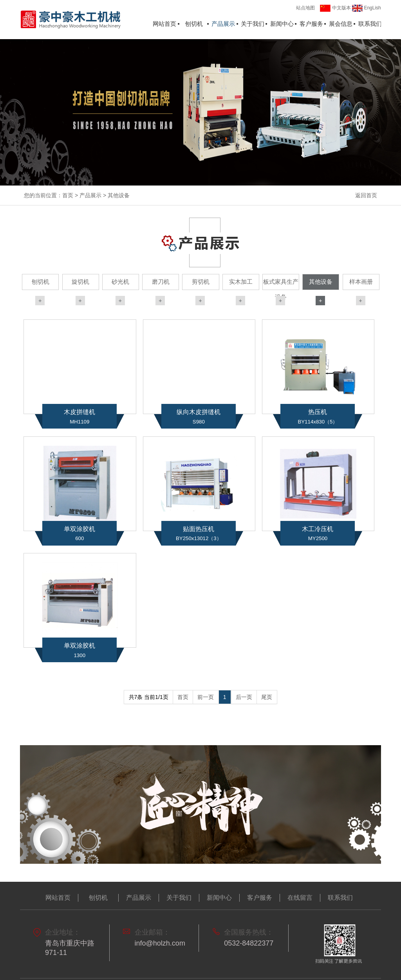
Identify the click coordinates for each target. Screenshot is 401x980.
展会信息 (341, 24)
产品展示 (223, 24)
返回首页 (366, 195)
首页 (68, 195)
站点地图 (305, 8)
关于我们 (253, 24)
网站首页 (164, 24)
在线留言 (300, 898)
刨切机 (194, 24)
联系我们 (370, 24)
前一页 (206, 697)
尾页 (267, 697)
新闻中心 (282, 24)
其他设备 (119, 195)
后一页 (244, 697)
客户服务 (311, 24)
